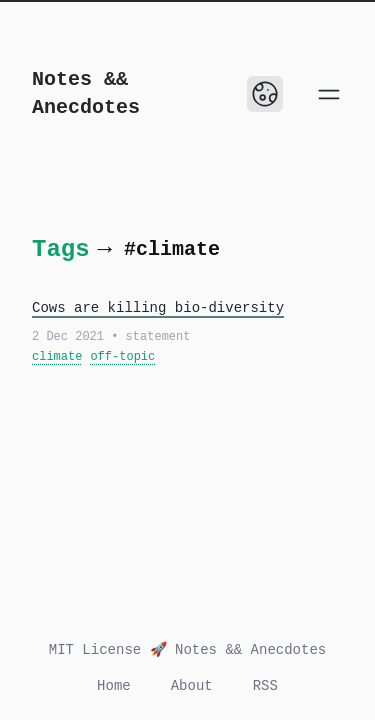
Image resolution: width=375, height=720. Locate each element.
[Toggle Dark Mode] (265, 94)
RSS (265, 686)
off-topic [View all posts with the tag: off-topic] (122, 357)
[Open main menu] (329, 94)
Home (114, 686)
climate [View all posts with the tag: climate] (57, 357)
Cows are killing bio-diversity (158, 308)
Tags (61, 249)
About (192, 686)
